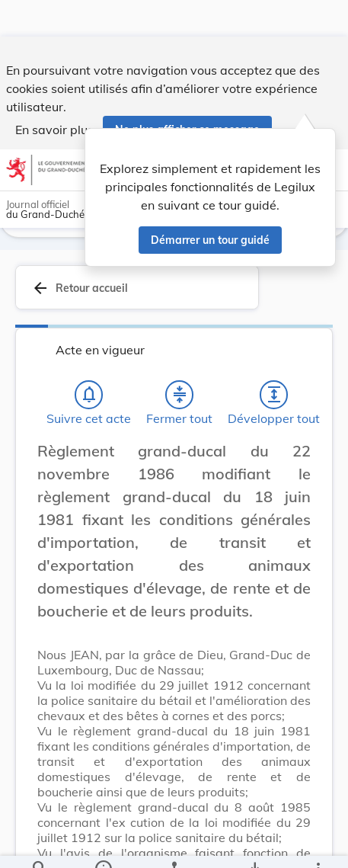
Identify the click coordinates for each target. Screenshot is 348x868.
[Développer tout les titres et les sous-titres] (274, 397)
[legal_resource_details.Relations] (174, 844)
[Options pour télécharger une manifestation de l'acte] (254, 844)
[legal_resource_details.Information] (103, 844)
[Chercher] (40, 844)
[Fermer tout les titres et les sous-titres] (180, 397)
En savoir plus (54, 93)
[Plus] (318, 844)
